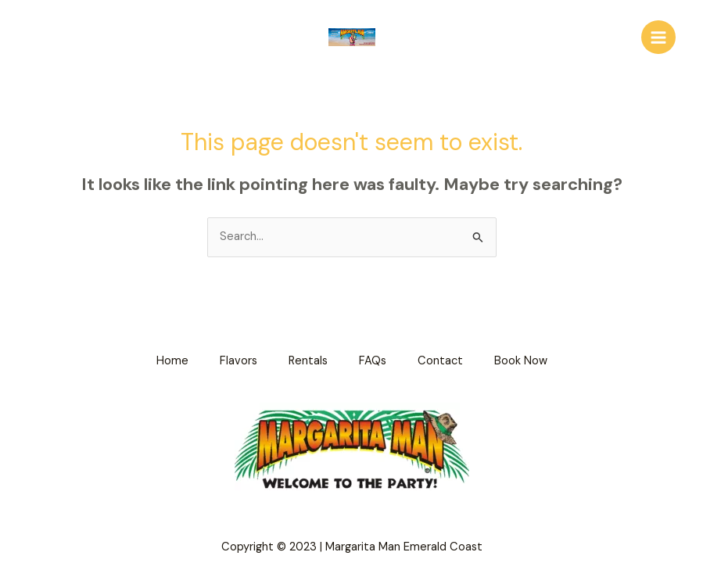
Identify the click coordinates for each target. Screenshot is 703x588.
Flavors (239, 361)
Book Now (521, 361)
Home (172, 361)
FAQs (373, 361)
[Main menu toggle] (658, 38)
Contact (440, 361)
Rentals (308, 361)
